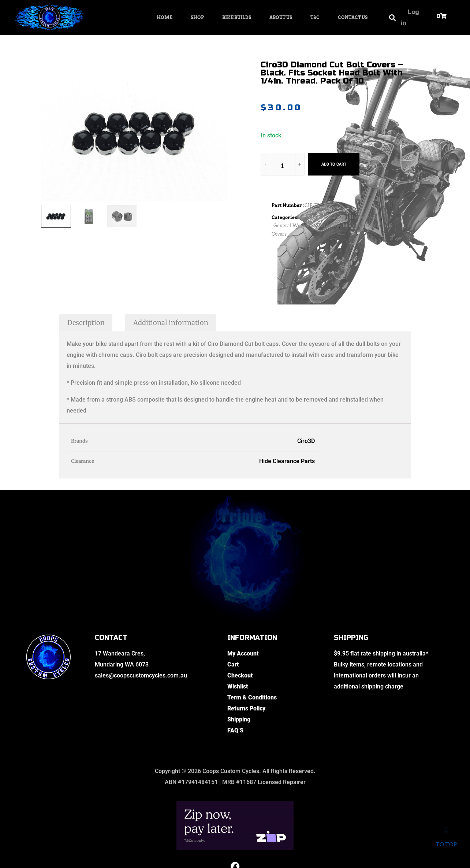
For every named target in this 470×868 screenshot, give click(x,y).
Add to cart (334, 164)
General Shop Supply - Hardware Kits (341, 217)
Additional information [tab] (171, 323)
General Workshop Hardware (306, 226)
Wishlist (238, 686)
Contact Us (353, 17)
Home (165, 17)
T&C (315, 17)
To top (446, 840)
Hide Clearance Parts (287, 461)
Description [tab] (86, 323)
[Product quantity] (283, 165)
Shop (197, 17)
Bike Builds (237, 17)
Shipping (239, 719)
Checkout (240, 675)
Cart (233, 664)
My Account (243, 653)
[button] (392, 18)
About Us (281, 17)
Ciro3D (306, 441)
